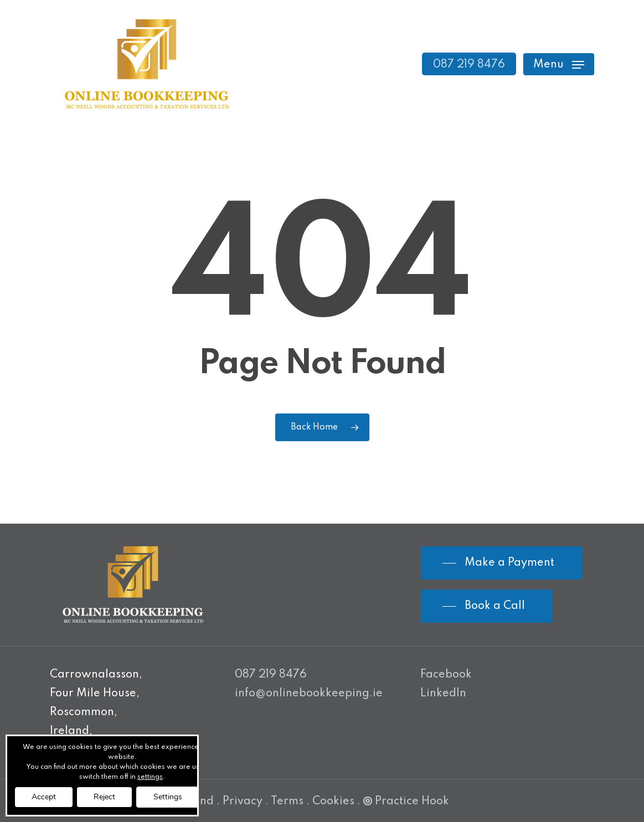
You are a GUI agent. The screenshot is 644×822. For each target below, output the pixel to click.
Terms (287, 802)
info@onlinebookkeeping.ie (309, 694)
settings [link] (150, 777)
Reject (104, 797)
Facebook (446, 675)
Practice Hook (406, 802)
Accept (44, 797)
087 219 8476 (271, 675)
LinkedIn (443, 694)
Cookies (333, 802)
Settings (168, 797)
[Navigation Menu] (559, 64)
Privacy (243, 802)
